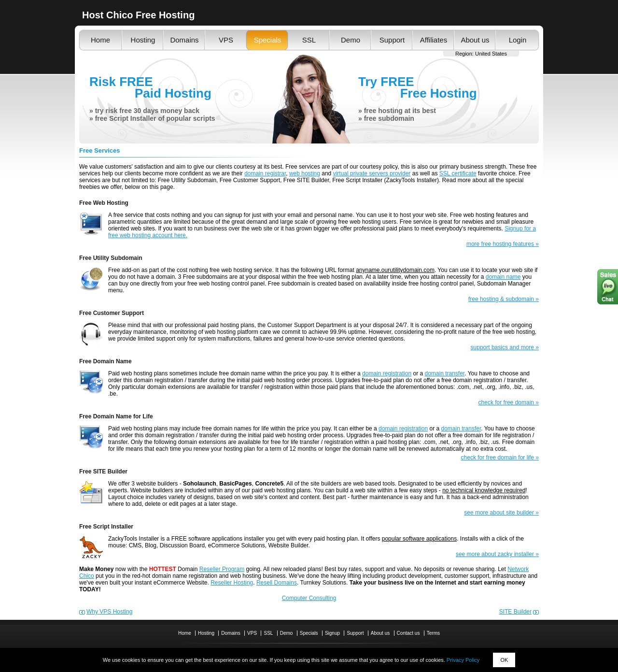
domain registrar (265, 173)
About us (475, 40)
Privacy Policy (463, 660)
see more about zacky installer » (497, 554)
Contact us (408, 633)
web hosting (305, 173)
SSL (309, 40)
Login (518, 40)
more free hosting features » (503, 244)
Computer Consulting (309, 598)
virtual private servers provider (372, 173)
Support (392, 40)
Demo (351, 40)
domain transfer (444, 373)
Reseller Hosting (232, 583)
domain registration (387, 373)
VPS (226, 40)
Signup (332, 633)
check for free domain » (509, 402)
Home (100, 40)
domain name (503, 277)
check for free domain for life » (500, 458)
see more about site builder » (501, 513)
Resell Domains (277, 583)
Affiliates (434, 40)
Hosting (143, 40)
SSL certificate (458, 173)
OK (504, 660)
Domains (184, 40)
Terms (433, 633)
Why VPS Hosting (109, 612)
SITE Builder (515, 612)
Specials (268, 40)
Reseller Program (222, 569)
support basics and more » (505, 347)
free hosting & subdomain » (504, 299)
